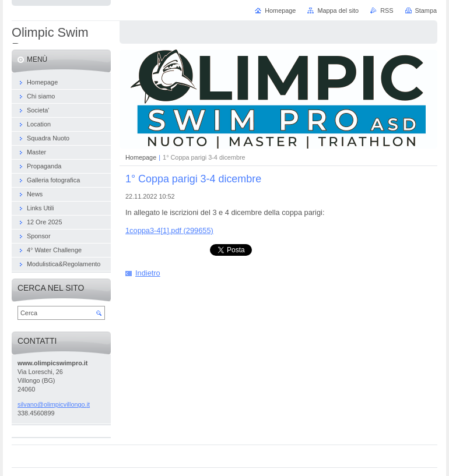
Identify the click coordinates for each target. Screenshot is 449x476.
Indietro (148, 273)
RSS (387, 10)
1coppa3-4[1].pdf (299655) (169, 230)
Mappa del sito (338, 10)
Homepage (141, 157)
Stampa (426, 10)
